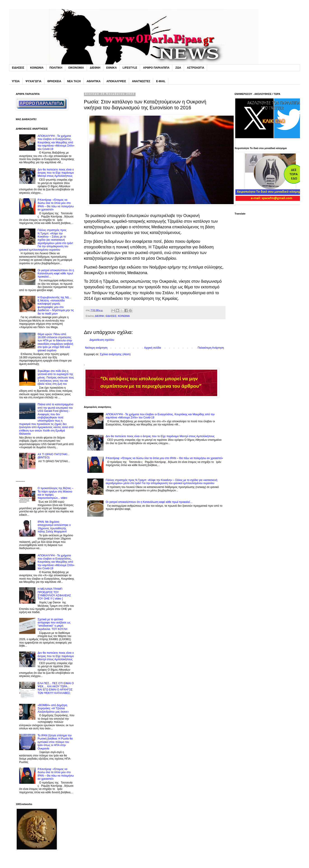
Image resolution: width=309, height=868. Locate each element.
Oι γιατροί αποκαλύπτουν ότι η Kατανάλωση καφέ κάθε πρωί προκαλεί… (149, 502)
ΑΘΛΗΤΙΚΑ (94, 81)
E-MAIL (161, 81)
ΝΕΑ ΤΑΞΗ (74, 81)
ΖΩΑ (178, 68)
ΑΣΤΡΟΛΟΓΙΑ (196, 68)
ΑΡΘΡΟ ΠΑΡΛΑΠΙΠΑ (156, 68)
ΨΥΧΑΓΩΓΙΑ (33, 81)
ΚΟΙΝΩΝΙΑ (37, 68)
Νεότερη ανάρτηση (96, 348)
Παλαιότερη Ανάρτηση (211, 348)
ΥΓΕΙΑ (16, 81)
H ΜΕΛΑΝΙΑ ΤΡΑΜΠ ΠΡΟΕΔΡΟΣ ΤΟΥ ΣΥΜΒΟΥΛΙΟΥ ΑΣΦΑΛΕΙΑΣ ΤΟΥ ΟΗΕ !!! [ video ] (54, 594)
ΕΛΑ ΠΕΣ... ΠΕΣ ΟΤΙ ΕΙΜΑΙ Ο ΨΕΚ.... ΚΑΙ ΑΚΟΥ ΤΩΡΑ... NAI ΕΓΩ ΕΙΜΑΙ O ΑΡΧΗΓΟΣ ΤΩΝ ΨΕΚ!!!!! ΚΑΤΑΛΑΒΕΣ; (56, 688)
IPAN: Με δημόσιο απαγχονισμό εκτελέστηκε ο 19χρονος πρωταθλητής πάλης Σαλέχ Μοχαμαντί (54, 527)
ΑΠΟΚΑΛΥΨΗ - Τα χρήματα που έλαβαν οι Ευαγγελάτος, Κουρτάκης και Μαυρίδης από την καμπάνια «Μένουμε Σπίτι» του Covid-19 (56, 142)
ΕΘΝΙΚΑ (112, 68)
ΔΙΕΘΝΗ (95, 68)
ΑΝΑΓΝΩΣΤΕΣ (141, 81)
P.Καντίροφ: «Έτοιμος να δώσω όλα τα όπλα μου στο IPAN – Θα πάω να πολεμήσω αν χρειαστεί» (164, 458)
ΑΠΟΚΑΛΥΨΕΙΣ (116, 81)
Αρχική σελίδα (153, 348)
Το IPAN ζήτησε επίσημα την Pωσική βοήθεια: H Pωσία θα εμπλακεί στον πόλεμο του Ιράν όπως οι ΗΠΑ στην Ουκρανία (55, 742)
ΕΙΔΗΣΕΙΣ (18, 68)
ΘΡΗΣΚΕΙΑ (54, 81)
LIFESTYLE (130, 68)
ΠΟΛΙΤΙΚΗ (56, 68)
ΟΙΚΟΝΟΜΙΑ (76, 68)
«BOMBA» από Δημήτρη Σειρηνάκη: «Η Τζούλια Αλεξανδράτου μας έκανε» (53, 708)
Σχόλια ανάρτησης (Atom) (115, 354)
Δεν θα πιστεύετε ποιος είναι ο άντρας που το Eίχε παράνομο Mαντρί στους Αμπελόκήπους (160, 436)
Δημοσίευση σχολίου (102, 340)
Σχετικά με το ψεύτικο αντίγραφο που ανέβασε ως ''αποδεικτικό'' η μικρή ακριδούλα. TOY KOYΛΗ (54, 624)
